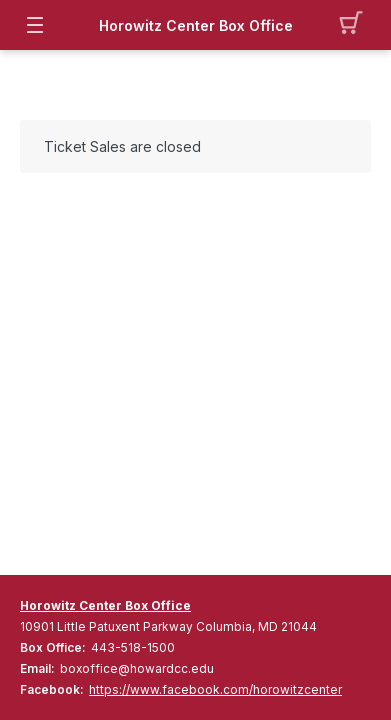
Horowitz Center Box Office (196, 25)
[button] (356, 25)
